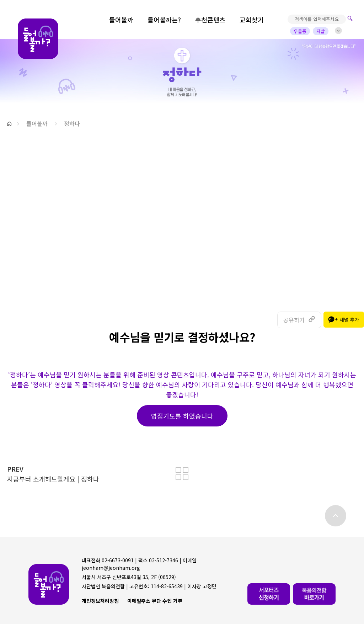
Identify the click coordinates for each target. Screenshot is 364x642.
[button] (9, 124)
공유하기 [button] (294, 320)
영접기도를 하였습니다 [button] (182, 416)
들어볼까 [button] (37, 123)
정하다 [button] (72, 123)
